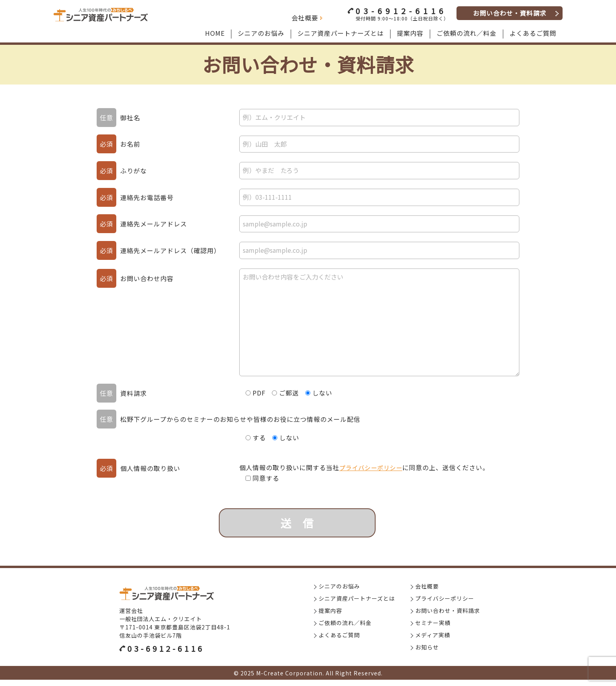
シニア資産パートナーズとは (357, 605)
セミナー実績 (433, 629)
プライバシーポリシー (371, 467)
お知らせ (427, 653)
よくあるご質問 (339, 641)
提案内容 (330, 617)
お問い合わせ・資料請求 (510, 13)
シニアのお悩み (339, 592)
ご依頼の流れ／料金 (345, 629)
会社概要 (305, 18)
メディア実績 (433, 641)
